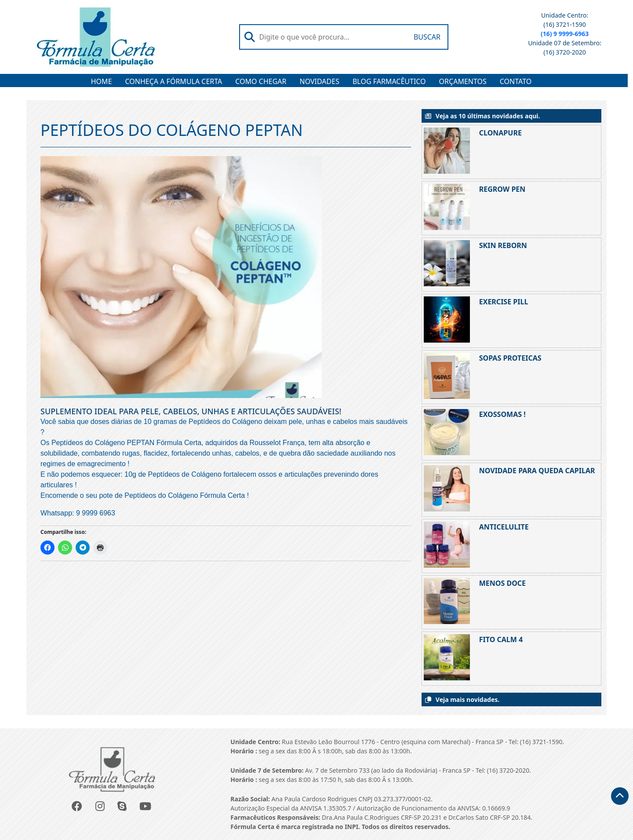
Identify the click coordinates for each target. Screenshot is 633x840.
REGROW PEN (502, 189)
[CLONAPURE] (448, 151)
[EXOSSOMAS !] (448, 432)
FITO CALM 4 (501, 639)
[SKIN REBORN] (448, 263)
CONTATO (516, 81)
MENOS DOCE (502, 583)
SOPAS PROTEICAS (510, 358)
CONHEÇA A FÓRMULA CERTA (174, 81)
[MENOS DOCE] (448, 601)
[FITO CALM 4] (448, 657)
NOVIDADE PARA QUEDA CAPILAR (537, 471)
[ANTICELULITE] (448, 545)
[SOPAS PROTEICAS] (448, 376)
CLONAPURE (500, 133)
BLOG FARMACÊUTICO (389, 81)
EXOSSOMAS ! (502, 414)
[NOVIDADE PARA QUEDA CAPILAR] (448, 488)
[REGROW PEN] (448, 207)
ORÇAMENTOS (463, 81)
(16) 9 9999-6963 (565, 34)
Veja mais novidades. (467, 699)
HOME (102, 81)
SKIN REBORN (503, 245)
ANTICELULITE (504, 527)
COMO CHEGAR (261, 81)
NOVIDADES (319, 81)
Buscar (427, 37)
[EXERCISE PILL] (448, 320)
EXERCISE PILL (504, 302)
